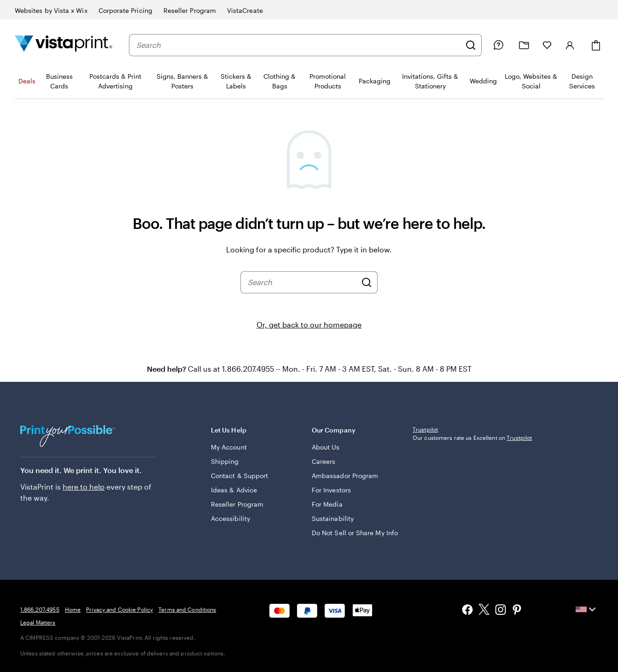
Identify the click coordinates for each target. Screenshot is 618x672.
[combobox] (298, 45)
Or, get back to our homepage (309, 324)
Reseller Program (237, 504)
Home (73, 609)
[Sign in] (570, 45)
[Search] (471, 45)
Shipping (225, 461)
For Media (327, 504)
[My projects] (524, 45)
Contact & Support (239, 476)
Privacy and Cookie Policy (120, 609)
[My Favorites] (547, 45)
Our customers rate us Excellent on (472, 438)
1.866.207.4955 (40, 609)
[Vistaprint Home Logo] (64, 45)
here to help (84, 487)
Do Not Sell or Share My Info (355, 533)
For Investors (331, 490)
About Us (326, 447)
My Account (229, 447)
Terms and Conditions (187, 609)
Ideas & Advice (234, 490)
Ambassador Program (345, 476)
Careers (324, 461)
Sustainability (333, 518)
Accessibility (230, 518)
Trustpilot (425, 429)
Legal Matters (38, 622)
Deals (27, 81)
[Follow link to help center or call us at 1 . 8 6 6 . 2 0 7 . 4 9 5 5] (498, 45)
